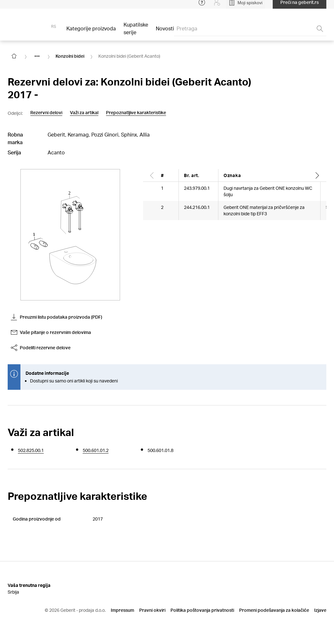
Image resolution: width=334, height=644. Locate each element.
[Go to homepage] (14, 56)
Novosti (165, 32)
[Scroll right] (317, 175)
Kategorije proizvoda (91, 32)
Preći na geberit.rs (300, 6)
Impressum (122, 610)
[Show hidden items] (37, 56)
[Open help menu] (202, 6)
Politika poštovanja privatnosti (202, 610)
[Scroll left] (152, 175)
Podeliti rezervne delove (41, 348)
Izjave (320, 610)
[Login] (217, 6)
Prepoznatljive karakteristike (136, 113)
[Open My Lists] (246, 6)
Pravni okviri (152, 610)
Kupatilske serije (136, 32)
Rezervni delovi (46, 113)
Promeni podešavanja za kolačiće (274, 610)
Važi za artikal (84, 113)
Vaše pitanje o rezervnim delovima (51, 332)
